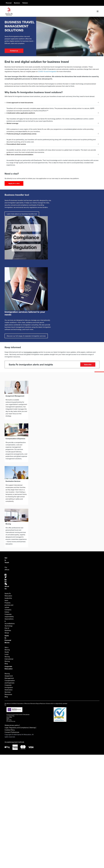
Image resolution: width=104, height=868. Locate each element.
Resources (8, 694)
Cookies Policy (10, 730)
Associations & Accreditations (10, 621)
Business (17, 3)
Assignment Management (9, 677)
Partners (25, 3)
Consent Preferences (12, 732)
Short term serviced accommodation (20, 155)
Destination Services (9, 691)
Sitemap (33, 728)
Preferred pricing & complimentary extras (21, 134)
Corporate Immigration (9, 686)
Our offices (7, 568)
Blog (6, 664)
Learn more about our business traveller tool (22, 214)
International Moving (9, 660)
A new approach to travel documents (20, 103)
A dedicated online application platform (21, 113)
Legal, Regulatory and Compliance (17, 728)
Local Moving (7, 655)
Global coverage (12, 123)
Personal (9, 3)
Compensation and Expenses (10, 682)
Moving (7, 674)
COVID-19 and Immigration (47, 71)
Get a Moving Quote (7, 650)
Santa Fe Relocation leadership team (9, 597)
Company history (8, 611)
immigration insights (31, 352)
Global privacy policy (12, 725)
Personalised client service (16, 144)
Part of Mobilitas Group (8, 630)
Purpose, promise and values (9, 605)
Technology (9, 626)
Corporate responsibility (9, 615)
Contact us (14, 51)
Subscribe (88, 364)
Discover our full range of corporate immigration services (26, 336)
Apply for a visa (14, 183)
